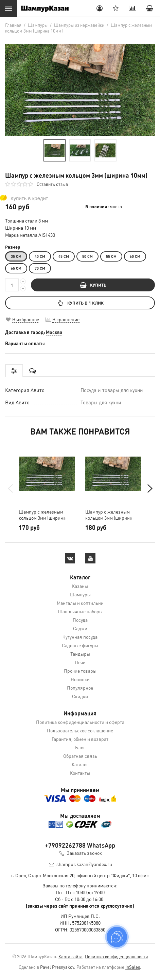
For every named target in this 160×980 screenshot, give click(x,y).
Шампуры (80, 594)
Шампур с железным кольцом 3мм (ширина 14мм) (109, 515)
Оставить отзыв (52, 184)
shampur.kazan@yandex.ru (84, 864)
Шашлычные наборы (80, 611)
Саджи (80, 628)
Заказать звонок (84, 853)
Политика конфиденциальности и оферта (80, 722)
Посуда (80, 620)
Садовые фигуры (80, 645)
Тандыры (80, 654)
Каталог (80, 764)
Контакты (80, 773)
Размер (13, 247)
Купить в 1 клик (80, 303)
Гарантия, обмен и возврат (80, 739)
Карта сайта (70, 956)
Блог (80, 747)
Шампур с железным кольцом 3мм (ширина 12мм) (42, 515)
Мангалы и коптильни (80, 603)
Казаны (80, 586)
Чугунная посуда (80, 637)
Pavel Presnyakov (57, 967)
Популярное (80, 688)
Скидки (80, 696)
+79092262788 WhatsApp (80, 845)
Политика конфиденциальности (116, 956)
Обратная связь (80, 756)
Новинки (80, 679)
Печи (80, 662)
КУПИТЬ (93, 285)
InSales (133, 967)
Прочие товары (80, 671)
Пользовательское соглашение (80, 730)
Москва (54, 332)
